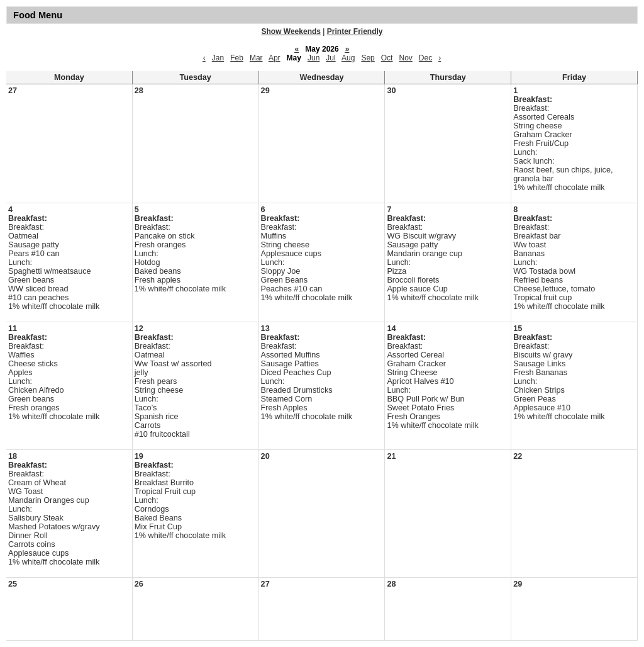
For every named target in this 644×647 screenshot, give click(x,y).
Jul (330, 58)
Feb (237, 58)
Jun (314, 58)
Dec (425, 58)
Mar (256, 58)
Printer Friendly (355, 31)
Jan (218, 58)
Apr (275, 58)
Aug (348, 58)
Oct (387, 58)
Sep (368, 58)
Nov (405, 58)
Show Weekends (291, 31)
